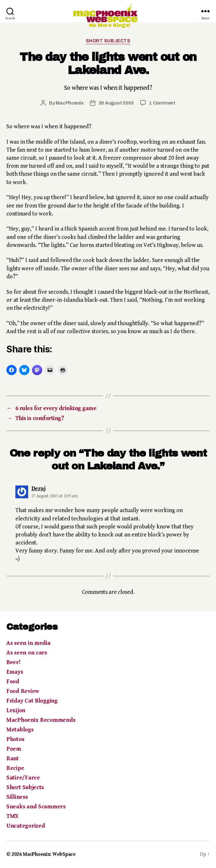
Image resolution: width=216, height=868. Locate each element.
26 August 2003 (116, 103)
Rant (13, 758)
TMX (12, 816)
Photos (15, 739)
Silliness (17, 797)
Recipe (15, 768)
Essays (15, 672)
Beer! (13, 662)
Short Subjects (108, 41)
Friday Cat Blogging (32, 701)
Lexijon (16, 710)
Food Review (23, 691)
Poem (14, 749)
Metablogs (20, 730)
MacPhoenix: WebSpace (49, 854)
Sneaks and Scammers (36, 807)
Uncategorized (26, 826)
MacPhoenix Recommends (41, 720)
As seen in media (28, 643)
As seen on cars (27, 653)
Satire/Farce (23, 778)
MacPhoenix (69, 103)
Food (13, 682)
